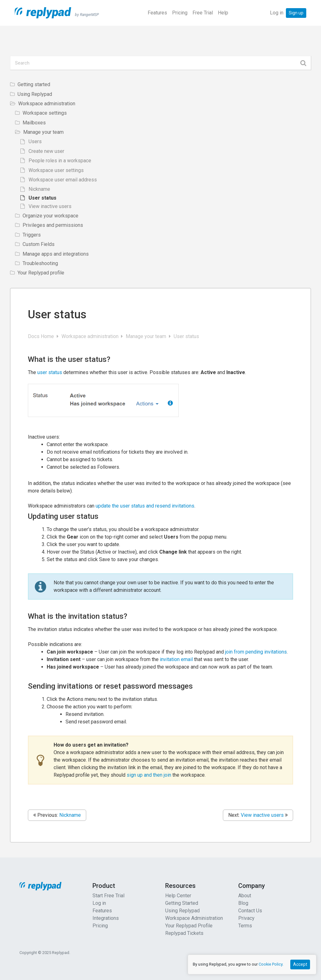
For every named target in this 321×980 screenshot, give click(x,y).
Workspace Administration (194, 918)
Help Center (178, 896)
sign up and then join (149, 775)
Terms (245, 926)
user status (50, 372)
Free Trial (203, 13)
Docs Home (42, 336)
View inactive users (262, 815)
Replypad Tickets (184, 933)
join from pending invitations (256, 652)
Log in (277, 13)
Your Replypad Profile (189, 926)
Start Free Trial (108, 896)
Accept (300, 964)
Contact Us (250, 911)
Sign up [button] (296, 13)
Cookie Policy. (271, 964)
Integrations (106, 918)
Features (157, 13)
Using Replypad (182, 911)
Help (223, 13)
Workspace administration (91, 336)
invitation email (176, 659)
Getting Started (182, 903)
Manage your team (147, 336)
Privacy (246, 918)
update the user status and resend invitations (145, 506)
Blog (243, 903)
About (245, 896)
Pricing (180, 13)
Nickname (70, 815)
